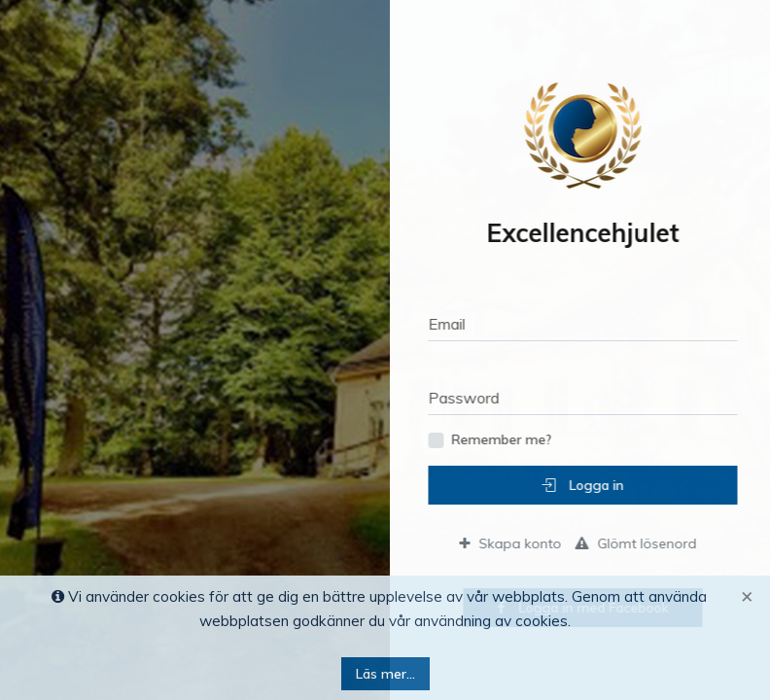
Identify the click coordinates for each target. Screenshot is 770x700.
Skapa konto (523, 543)
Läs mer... (385, 674)
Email (459, 324)
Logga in (595, 485)
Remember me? (514, 439)
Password (476, 398)
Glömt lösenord (648, 543)
